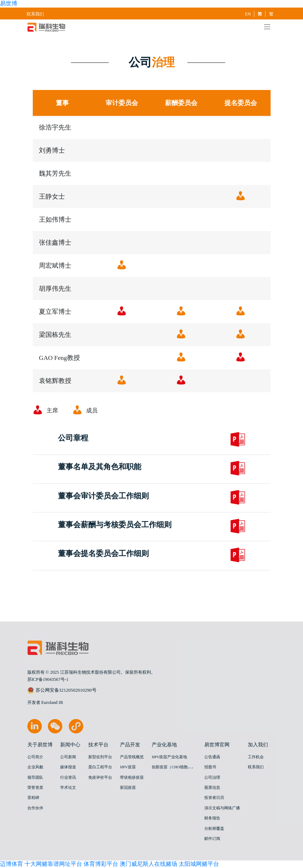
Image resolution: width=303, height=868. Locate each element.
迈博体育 (12, 864)
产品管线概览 (132, 757)
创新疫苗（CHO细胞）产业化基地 (181, 767)
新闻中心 (70, 745)
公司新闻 (68, 757)
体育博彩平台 (101, 864)
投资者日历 (214, 798)
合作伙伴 (35, 808)
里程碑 (33, 798)
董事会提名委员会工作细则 (103, 554)
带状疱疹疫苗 (132, 777)
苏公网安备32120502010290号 (62, 690)
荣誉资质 (35, 788)
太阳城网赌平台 (199, 864)
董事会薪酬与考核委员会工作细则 (115, 525)
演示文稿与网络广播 (222, 808)
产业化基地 (164, 745)
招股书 (210, 767)
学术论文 (68, 788)
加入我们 (258, 745)
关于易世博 (40, 745)
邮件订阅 (212, 839)
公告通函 (212, 757)
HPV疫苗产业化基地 (169, 757)
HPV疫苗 (128, 767)
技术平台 (98, 745)
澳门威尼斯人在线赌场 (148, 864)
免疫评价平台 (100, 777)
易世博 (9, 3)
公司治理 (212, 777)
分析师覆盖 (214, 829)
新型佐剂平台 (100, 757)
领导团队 (35, 777)
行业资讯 (68, 777)
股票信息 (212, 788)
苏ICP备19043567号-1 (48, 679)
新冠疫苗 (128, 788)
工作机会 (256, 757)
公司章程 (73, 438)
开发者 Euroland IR (45, 702)
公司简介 (35, 757)
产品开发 (130, 745)
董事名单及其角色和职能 (100, 467)
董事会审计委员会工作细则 (103, 496)
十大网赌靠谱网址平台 (53, 864)
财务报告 (212, 818)
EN (249, 14)
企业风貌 (35, 767)
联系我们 (35, 14)
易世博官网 (217, 745)
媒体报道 (68, 767)
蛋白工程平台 (100, 767)
